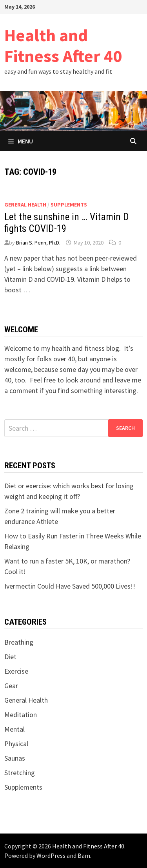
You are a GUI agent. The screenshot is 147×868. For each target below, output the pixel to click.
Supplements (69, 205)
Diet (10, 657)
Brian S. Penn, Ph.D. (38, 243)
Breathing (19, 642)
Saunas (15, 758)
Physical (16, 744)
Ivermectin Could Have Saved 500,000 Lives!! (70, 586)
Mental (15, 729)
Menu (21, 141)
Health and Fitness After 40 (63, 45)
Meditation (21, 715)
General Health (25, 205)
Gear (11, 686)
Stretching (20, 773)
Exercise (16, 671)
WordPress (51, 855)
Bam (84, 855)
